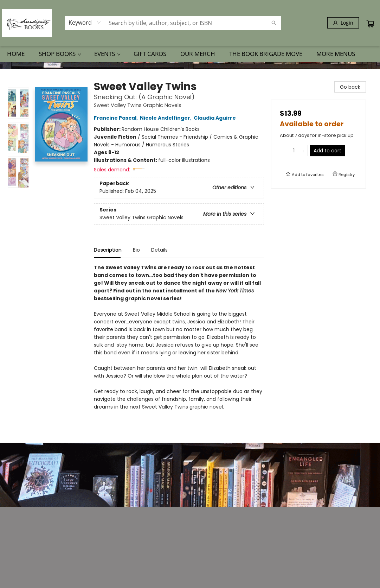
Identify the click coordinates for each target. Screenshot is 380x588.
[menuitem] (16, 54)
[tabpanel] (179, 345)
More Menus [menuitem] (336, 54)
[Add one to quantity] (303, 151)
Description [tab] (108, 250)
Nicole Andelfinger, (167, 118)
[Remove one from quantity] (285, 151)
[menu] (190, 54)
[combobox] (85, 23)
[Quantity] (294, 151)
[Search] (274, 23)
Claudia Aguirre (216, 118)
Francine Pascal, (117, 118)
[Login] (343, 23)
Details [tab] (159, 250)
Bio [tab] (136, 250)
